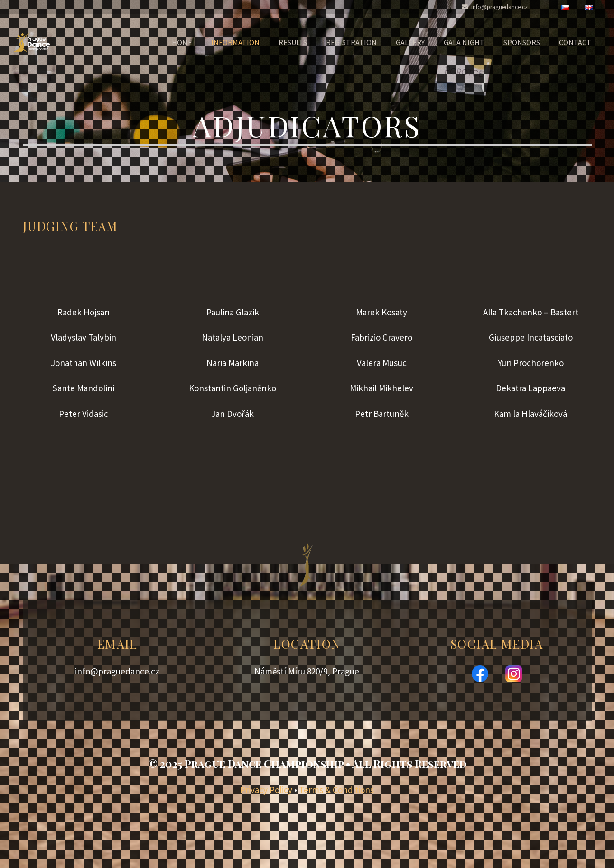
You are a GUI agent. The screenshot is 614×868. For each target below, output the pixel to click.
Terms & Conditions (336, 790)
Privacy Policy (266, 790)
